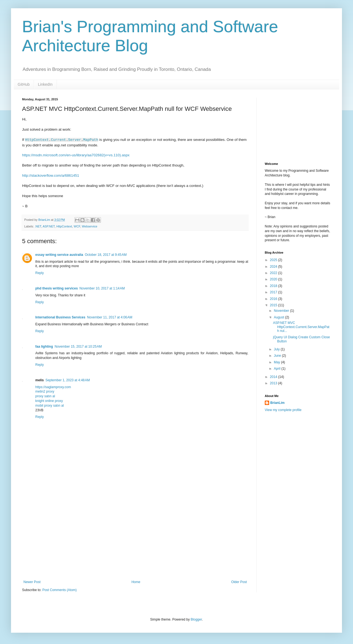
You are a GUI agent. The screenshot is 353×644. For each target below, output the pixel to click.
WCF (77, 226)
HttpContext (64, 226)
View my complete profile (283, 410)
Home (136, 582)
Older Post (239, 582)
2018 (274, 286)
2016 (274, 299)
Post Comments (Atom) (59, 590)
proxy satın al (45, 396)
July (277, 349)
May (277, 362)
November (282, 311)
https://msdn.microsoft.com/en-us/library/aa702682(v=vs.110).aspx (76, 155)
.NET (38, 226)
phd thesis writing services (57, 288)
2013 (274, 383)
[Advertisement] (292, 125)
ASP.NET (49, 226)
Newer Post (32, 582)
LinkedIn (45, 84)
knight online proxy (49, 401)
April (278, 369)
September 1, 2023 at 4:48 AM (68, 380)
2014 (274, 377)
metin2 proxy (45, 391)
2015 (274, 305)
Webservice (90, 226)
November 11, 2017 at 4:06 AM (109, 317)
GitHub (24, 84)
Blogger (196, 619)
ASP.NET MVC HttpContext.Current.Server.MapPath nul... (301, 327)
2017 (274, 292)
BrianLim (277, 403)
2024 (274, 267)
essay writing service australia (59, 255)
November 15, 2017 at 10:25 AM (78, 347)
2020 (274, 279)
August (280, 317)
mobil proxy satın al (50, 406)
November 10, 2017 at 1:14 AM (102, 288)
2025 (274, 260)
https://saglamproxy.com (53, 387)
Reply (40, 273)
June (278, 356)
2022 (274, 273)
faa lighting (44, 347)
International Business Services (60, 317)
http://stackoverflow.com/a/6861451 (51, 175)
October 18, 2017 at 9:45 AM (106, 255)
